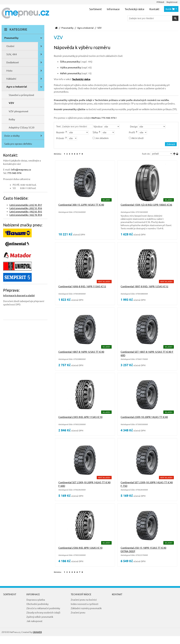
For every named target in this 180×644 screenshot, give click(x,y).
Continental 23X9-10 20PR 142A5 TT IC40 (144, 417)
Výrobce (98, 126)
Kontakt (154, 9)
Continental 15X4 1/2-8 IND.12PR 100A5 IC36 (146, 205)
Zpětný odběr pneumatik (40, 617)
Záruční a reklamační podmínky (43, 608)
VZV (99, 28)
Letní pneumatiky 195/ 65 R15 (26, 211)
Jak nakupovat (34, 621)
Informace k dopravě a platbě (19, 295)
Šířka (95, 132)
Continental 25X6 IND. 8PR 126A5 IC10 (80, 548)
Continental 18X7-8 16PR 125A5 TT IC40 (81, 352)
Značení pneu (78, 612)
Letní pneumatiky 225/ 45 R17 (26, 205)
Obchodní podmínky (37, 604)
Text (58, 126)
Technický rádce (135, 9)
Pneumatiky (67, 28)
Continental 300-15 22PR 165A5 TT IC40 (81, 205)
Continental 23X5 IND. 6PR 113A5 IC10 (80, 417)
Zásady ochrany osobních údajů (43, 612)
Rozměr (60, 132)
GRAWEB (37, 632)
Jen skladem (101, 138)
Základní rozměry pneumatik (86, 608)
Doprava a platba (36, 600)
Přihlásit (160, 2)
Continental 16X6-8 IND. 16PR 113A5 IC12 (82, 286)
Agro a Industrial (85, 28)
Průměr (60, 138)
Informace (113, 9)
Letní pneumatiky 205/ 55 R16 (26, 208)
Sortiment (96, 9)
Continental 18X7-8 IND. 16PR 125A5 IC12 (144, 286)
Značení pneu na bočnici (84, 600)
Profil (132, 132)
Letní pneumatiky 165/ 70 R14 (26, 215)
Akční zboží (136, 138)
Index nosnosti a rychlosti (85, 604)
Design (134, 126)
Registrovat (172, 2)
